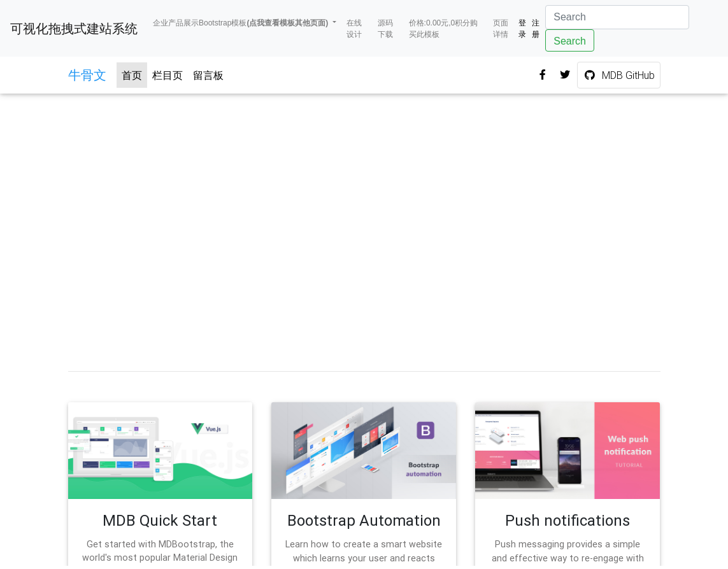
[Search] (617, 17)
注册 (536, 29)
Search (570, 41)
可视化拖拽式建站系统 (74, 29)
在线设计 (354, 29)
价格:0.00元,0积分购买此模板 (444, 29)
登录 (522, 29)
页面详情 (501, 29)
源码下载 (385, 29)
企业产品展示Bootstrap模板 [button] (242, 23)
